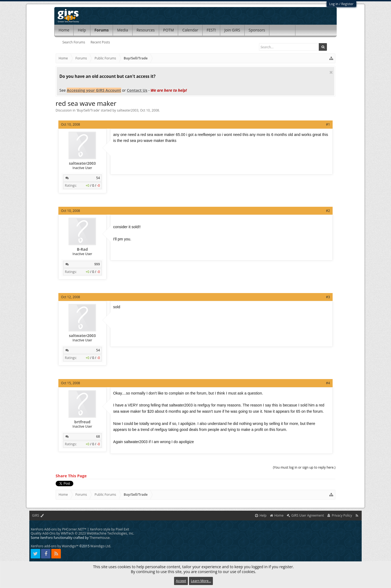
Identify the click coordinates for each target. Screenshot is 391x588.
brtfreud (82, 422)
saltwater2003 (128, 110)
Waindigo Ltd (100, 546)
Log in (334, 4)
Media (122, 30)
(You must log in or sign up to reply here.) (304, 467)
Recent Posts (100, 42)
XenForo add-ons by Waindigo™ (55, 546)
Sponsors (257, 30)
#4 (328, 383)
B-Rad (82, 249)
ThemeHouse (99, 538)
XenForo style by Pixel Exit (110, 529)
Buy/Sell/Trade (88, 110)
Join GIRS (232, 30)
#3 (328, 297)
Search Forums (74, 42)
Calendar (190, 30)
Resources (146, 30)
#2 (328, 211)
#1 (328, 124)
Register (347, 4)
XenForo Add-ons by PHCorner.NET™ (59, 529)
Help (82, 30)
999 (97, 264)
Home (64, 30)
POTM (169, 30)
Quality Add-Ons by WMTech (82, 533)
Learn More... (201, 581)
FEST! (211, 30)
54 (98, 178)
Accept (181, 581)
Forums (102, 30)
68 (98, 436)
